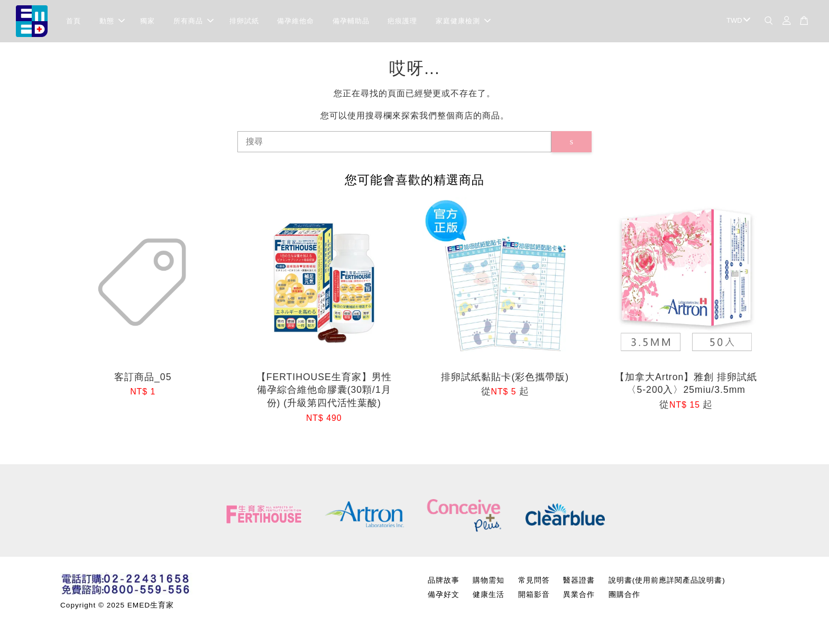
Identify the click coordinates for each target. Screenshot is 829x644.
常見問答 (534, 580)
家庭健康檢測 (463, 21)
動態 (112, 21)
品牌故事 (444, 580)
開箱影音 (534, 595)
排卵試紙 (244, 21)
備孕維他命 (296, 21)
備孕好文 (444, 595)
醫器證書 (579, 580)
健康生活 (489, 595)
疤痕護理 (402, 21)
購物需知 (489, 580)
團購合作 (624, 595)
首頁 (73, 21)
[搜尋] (394, 142)
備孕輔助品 (351, 21)
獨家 (148, 21)
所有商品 (194, 21)
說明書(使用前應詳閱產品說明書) (667, 580)
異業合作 (579, 595)
